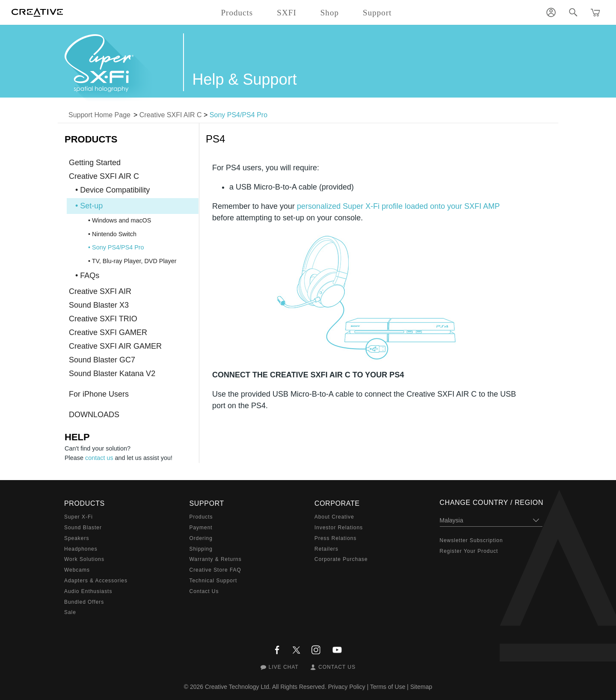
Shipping (201, 549)
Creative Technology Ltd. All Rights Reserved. (266, 687)
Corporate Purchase (341, 559)
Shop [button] (330, 13)
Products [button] (237, 13)
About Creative (334, 517)
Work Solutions (84, 559)
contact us (99, 458)
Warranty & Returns (216, 559)
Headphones (81, 549)
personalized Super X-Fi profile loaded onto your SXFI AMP (398, 206)
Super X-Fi (78, 517)
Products (201, 517)
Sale (70, 612)
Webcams (77, 570)
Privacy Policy (347, 687)
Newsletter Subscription (471, 540)
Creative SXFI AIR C (171, 115)
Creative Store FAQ (215, 570)
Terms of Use (388, 687)
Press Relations (335, 538)
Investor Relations (339, 528)
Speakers (77, 538)
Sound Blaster (83, 528)
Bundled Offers (84, 602)
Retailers (326, 549)
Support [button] (377, 13)
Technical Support (213, 581)
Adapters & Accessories (96, 581)
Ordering (201, 538)
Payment (201, 528)
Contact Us (204, 591)
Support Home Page (99, 115)
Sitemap (421, 687)
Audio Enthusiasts (88, 591)
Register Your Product (469, 551)
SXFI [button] (286, 13)
